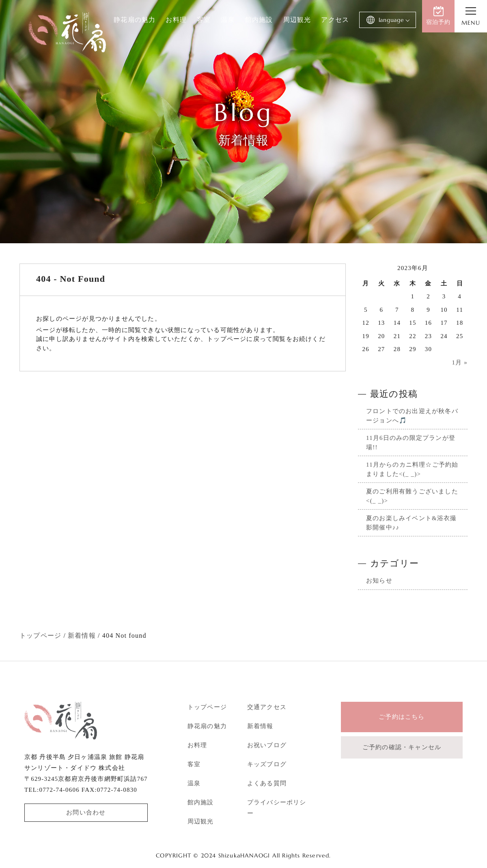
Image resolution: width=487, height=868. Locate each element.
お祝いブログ (267, 745)
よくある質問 (267, 783)
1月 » (460, 362)
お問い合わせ (86, 812)
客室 (204, 20)
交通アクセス (267, 707)
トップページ (207, 707)
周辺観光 (297, 20)
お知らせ (379, 581)
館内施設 (259, 20)
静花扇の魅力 (135, 20)
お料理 (176, 20)
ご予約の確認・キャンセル (402, 747)
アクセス (335, 20)
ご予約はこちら (402, 717)
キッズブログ (267, 764)
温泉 (228, 20)
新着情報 (260, 726)
